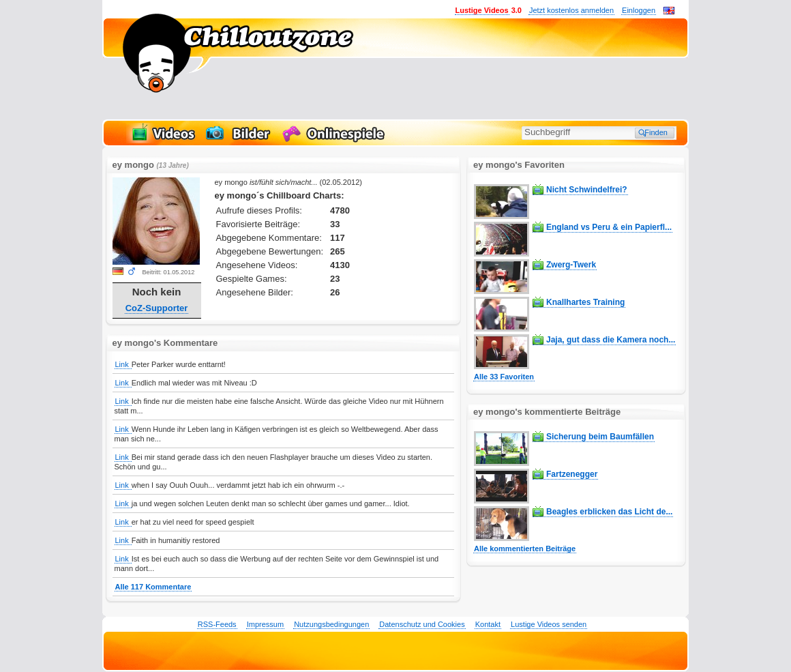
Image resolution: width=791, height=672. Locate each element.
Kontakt (488, 624)
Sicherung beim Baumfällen (600, 437)
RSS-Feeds (217, 624)
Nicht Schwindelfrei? (587, 190)
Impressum (265, 624)
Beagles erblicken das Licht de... (609, 512)
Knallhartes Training (585, 302)
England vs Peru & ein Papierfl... (609, 227)
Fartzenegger (572, 474)
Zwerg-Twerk (571, 265)
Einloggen (639, 10)
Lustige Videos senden (549, 624)
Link (123, 364)
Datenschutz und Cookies (422, 624)
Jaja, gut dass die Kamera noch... (611, 340)
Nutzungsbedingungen (331, 624)
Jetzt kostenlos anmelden (571, 10)
